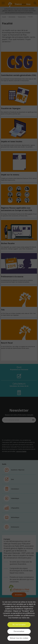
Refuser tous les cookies (19, 638)
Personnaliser (19, 631)
